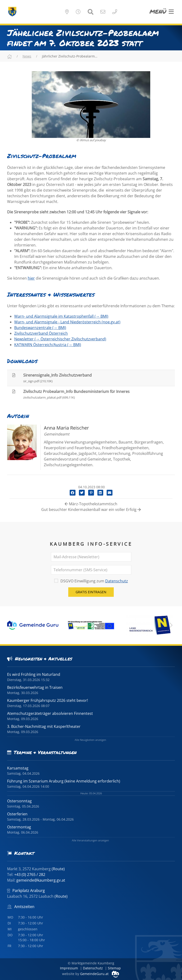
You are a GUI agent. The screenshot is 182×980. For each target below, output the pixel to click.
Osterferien (17, 814)
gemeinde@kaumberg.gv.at (41, 880)
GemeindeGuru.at (100, 974)
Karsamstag (18, 768)
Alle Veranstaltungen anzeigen (90, 840)
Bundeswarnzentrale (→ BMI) (40, 328)
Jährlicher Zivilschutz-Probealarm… (70, 56)
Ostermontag (19, 827)
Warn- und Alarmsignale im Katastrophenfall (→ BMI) (61, 316)
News (27, 56)
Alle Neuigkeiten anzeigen (90, 740)
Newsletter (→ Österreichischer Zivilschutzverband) (60, 339)
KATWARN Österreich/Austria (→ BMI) (48, 345)
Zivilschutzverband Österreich (41, 333)
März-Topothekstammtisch (91, 504)
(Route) (58, 869)
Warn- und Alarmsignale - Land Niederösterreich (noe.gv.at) (67, 322)
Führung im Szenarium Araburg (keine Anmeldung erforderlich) (64, 781)
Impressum (69, 968)
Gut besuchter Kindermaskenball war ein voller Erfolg (91, 510)
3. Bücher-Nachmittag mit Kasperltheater (44, 726)
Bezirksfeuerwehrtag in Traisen (35, 687)
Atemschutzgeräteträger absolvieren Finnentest (50, 713)
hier (31, 278)
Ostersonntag (19, 801)
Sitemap (114, 968)
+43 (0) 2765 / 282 (30, 875)
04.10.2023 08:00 (91, 487)
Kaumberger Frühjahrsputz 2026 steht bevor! (48, 700)
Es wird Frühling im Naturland (34, 674)
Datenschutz (117, 581)
